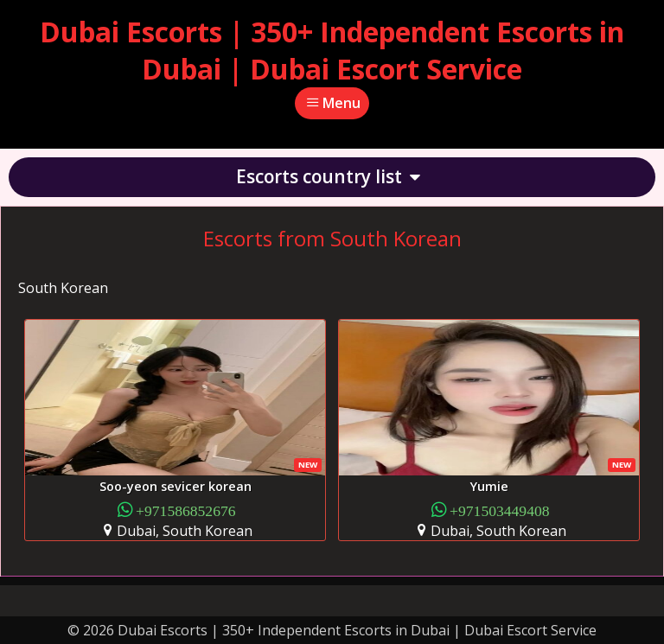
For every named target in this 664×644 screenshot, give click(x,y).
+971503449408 (500, 510)
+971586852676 (186, 510)
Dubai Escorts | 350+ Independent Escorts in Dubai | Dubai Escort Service (332, 50)
